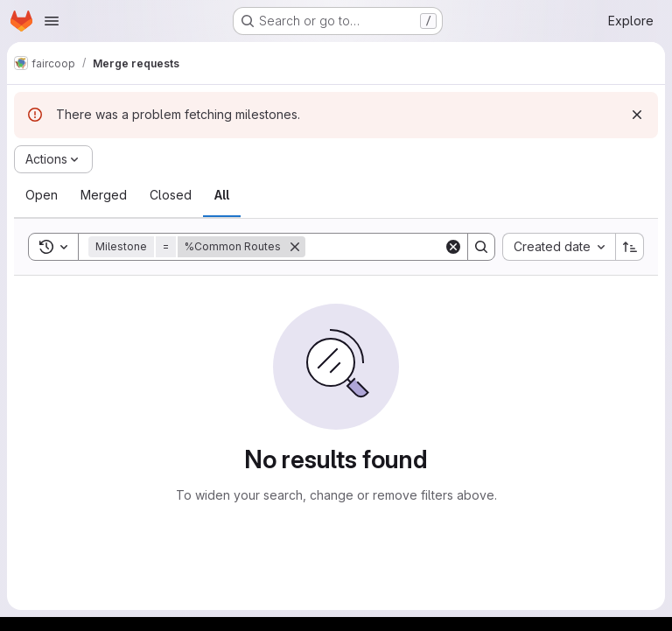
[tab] (42, 195)
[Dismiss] (637, 115)
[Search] (414, 247)
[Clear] (453, 247)
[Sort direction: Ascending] (630, 247)
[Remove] (295, 247)
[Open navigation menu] (52, 21)
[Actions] (53, 159)
